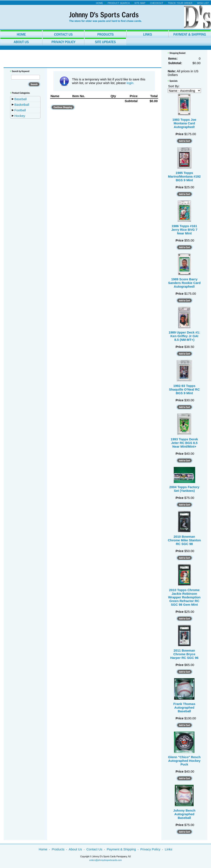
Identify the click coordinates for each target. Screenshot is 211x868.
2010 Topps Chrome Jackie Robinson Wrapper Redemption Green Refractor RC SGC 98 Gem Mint (184, 597)
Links (168, 849)
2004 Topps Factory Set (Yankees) (184, 489)
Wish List (203, 3)
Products (58, 849)
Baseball (21, 99)
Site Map (140, 3)
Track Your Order (180, 3)
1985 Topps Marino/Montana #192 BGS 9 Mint (184, 176)
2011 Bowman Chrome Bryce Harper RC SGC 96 (184, 654)
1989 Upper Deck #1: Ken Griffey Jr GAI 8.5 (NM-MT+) (184, 336)
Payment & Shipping (121, 849)
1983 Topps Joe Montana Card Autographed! (184, 123)
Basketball (22, 105)
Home (100, 3)
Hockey (20, 116)
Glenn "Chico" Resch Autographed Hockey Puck (184, 761)
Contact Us (94, 849)
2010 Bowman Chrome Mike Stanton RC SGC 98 (184, 540)
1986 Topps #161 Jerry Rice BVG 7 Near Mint (184, 230)
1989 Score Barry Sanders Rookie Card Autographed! (184, 283)
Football (20, 110)
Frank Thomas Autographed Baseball (184, 707)
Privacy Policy (150, 849)
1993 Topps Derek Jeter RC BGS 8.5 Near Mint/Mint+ (184, 443)
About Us (75, 849)
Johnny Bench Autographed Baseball (184, 814)
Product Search (119, 3)
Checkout (157, 3)
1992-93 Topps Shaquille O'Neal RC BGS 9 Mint (184, 389)
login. (130, 83)
